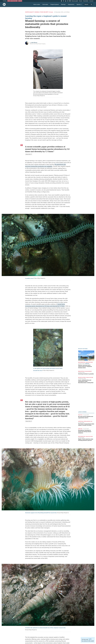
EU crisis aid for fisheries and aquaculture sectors (86, 417)
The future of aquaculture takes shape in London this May (86, 425)
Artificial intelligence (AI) (85, 421)
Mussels (37, 12)
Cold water (45, 4)
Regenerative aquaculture (85, 362)
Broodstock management (85, 371)
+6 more (51, 12)
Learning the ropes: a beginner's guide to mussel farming (46, 17)
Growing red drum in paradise (86, 374)
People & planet (55, 4)
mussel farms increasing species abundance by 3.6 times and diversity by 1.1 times (45, 305)
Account (91, 1)
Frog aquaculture (12, 1)
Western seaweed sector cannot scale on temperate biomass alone (85, 367)
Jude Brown (34, 43)
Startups (63, 4)
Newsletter (86, 1)
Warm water (37, 4)
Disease (80, 429)
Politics (80, 415)
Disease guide (75, 1)
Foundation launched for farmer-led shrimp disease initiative (85, 432)
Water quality (29, 12)
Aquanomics (71, 4)
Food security (44, 12)
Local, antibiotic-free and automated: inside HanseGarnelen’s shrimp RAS (86, 381)
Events (81, 1)
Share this (29, 154)
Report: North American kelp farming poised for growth (86, 440)
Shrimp (20, 1)
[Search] (88, 4)
